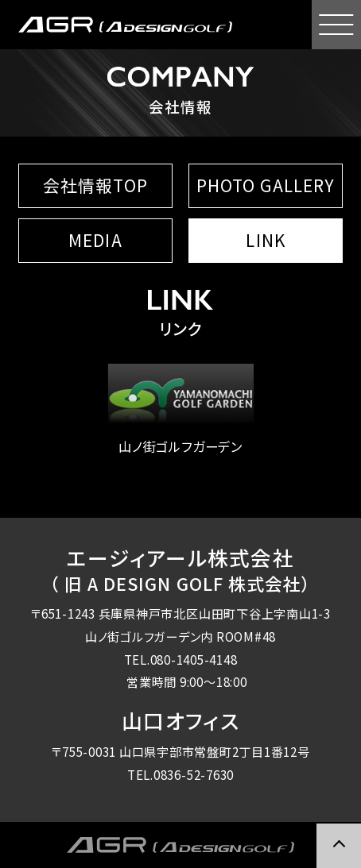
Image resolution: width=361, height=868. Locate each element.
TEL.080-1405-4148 (181, 659)
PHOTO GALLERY (266, 185)
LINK (265, 240)
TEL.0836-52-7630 (180, 774)
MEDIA (95, 240)
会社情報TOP (95, 185)
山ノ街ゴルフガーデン (180, 409)
